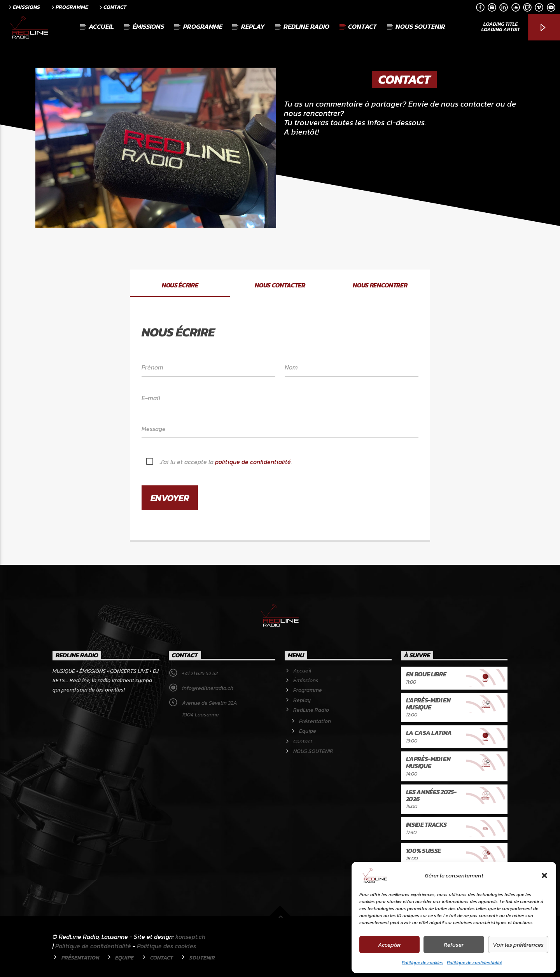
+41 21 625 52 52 (200, 673)
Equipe (308, 731)
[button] (544, 875)
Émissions (148, 26)
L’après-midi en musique (428, 704)
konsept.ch (190, 937)
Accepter (389, 945)
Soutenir (202, 958)
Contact (112, 7)
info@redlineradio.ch (208, 688)
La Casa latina (429, 733)
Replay (253, 26)
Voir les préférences (518, 945)
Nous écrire (180, 285)
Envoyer (170, 498)
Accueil (101, 26)
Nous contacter (280, 285)
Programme (69, 7)
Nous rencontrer (380, 285)
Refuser (454, 945)
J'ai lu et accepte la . (226, 462)
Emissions (24, 7)
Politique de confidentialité (474, 963)
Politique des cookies (166, 946)
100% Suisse (423, 851)
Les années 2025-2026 (431, 795)
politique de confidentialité (253, 462)
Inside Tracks (426, 825)
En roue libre (426, 674)
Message (154, 429)
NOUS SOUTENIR (420, 26)
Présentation (315, 721)
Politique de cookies (422, 963)
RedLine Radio (306, 26)
